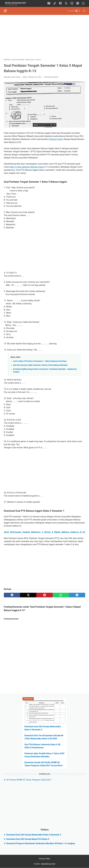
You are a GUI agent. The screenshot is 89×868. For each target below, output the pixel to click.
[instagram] (72, 3)
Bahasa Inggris (56, 139)
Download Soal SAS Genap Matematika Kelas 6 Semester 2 (34, 835)
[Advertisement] (44, 37)
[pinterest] (44, 595)
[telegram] (78, 3)
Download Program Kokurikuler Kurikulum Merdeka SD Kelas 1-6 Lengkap (41, 843)
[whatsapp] (83, 3)
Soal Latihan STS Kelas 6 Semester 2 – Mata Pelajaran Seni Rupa (40, 361)
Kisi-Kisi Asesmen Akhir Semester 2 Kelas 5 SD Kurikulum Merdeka (40, 365)
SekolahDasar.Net (48, 864)
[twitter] (66, 3)
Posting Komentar (51, 77)
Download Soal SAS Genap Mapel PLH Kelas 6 (28, 839)
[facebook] (60, 3)
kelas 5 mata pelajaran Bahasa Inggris (27, 167)
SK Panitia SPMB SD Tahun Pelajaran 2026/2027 (29, 780)
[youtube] (49, 3)
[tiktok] (55, 3)
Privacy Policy (44, 859)
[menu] (7, 11)
